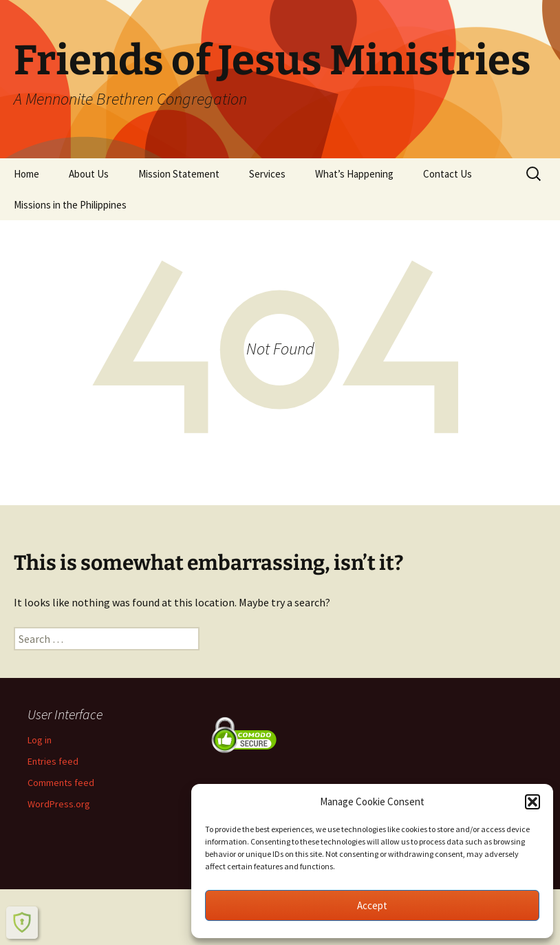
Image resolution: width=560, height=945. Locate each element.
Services (267, 174)
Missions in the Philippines (70, 205)
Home (26, 174)
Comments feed (61, 783)
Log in (40, 740)
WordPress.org (59, 804)
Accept (372, 905)
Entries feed (53, 761)
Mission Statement (179, 174)
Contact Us (448, 174)
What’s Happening (354, 174)
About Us (89, 174)
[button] (532, 802)
